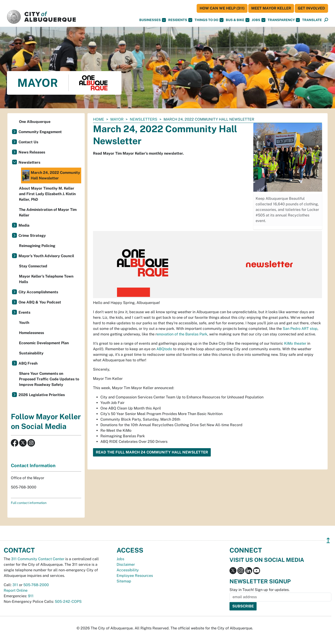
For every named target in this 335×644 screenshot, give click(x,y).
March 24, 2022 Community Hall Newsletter (51, 175)
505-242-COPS (68, 602)
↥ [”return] (328, 540)
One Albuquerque (35, 122)
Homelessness (31, 333)
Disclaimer (126, 564)
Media (24, 225)
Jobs (259, 20)
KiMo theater (295, 343)
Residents (180, 20)
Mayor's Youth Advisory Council (46, 256)
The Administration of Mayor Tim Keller (48, 212)
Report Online (16, 590)
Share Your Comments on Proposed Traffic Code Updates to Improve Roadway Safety (49, 379)
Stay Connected (33, 266)
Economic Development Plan (44, 343)
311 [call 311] (15, 585)
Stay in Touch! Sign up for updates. (260, 590)
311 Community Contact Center (38, 559)
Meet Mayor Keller (271, 8)
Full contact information (29, 503)
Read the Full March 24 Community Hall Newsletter (152, 452)
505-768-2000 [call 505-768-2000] (36, 585)
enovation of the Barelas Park (182, 334)
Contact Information (33, 466)
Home (99, 119)
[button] (312, 20)
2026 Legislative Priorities (42, 395)
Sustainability (31, 353)
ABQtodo (164, 349)
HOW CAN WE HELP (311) (222, 8)
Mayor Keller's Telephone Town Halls (46, 279)
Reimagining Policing (37, 246)
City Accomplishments (38, 292)
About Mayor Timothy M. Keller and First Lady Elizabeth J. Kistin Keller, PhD (47, 194)
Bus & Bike (238, 20)
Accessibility (128, 570)
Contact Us (28, 142)
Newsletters (144, 119)
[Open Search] (326, 20)
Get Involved (311, 8)
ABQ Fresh (28, 363)
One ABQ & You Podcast (40, 302)
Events (24, 312)
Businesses (153, 20)
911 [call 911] (31, 596)
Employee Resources (135, 576)
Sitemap (124, 581)
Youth (24, 323)
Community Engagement (40, 132)
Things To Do (209, 20)
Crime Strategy (32, 236)
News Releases (32, 152)
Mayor (117, 119)
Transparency (284, 20)
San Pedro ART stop (300, 329)
